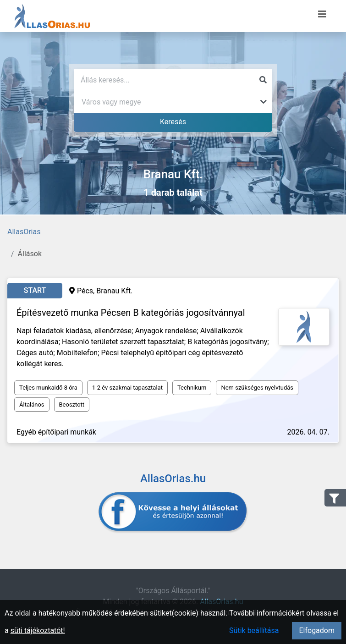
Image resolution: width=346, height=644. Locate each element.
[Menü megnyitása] (322, 14)
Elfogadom (317, 630)
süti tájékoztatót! (38, 630)
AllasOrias (24, 232)
